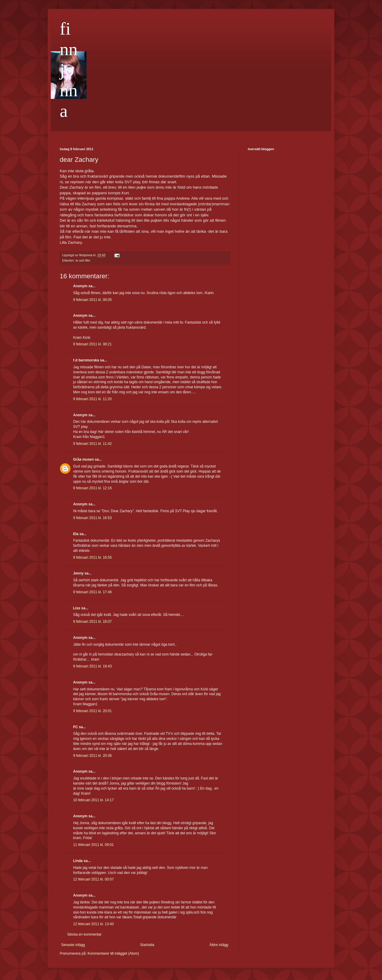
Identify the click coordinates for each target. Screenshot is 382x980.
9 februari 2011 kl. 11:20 (92, 399)
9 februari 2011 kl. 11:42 (92, 444)
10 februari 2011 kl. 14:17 (93, 800)
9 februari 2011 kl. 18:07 (92, 622)
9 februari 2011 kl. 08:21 (92, 344)
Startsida (147, 945)
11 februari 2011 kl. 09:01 (93, 845)
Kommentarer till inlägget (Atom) (113, 953)
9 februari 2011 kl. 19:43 (92, 666)
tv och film (83, 260)
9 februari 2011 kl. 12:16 (92, 488)
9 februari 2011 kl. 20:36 (92, 756)
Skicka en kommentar (84, 934)
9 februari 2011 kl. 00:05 (92, 300)
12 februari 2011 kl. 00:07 (93, 879)
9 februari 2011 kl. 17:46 (92, 592)
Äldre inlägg (219, 945)
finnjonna (69, 70)
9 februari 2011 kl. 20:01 (92, 711)
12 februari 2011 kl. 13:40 (93, 924)
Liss (77, 608)
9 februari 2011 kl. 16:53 (92, 518)
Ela (76, 534)
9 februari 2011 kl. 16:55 (92, 557)
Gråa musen (83, 459)
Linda (78, 861)
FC (76, 727)
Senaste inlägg (73, 945)
